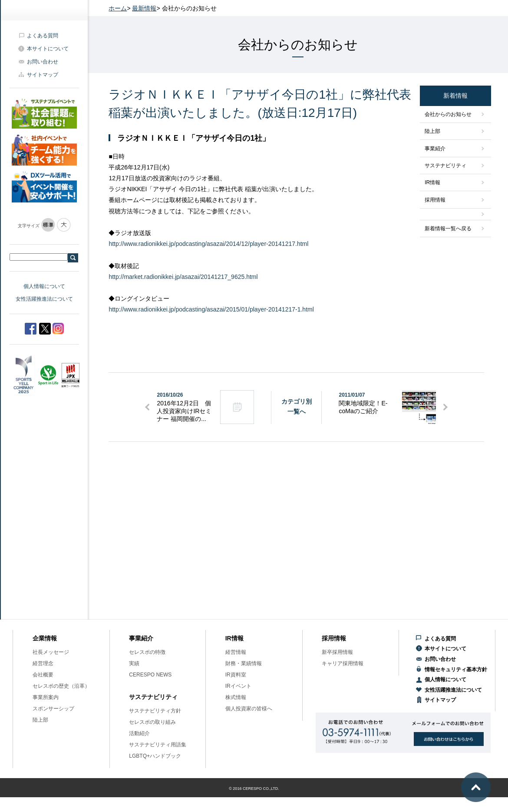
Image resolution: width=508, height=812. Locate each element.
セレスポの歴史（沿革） (61, 686)
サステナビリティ (445, 166)
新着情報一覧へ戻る (448, 229)
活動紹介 (139, 733)
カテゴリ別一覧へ (297, 406)
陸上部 (432, 131)
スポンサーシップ (53, 709)
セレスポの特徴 (147, 652)
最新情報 (144, 8)
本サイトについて (48, 49)
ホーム (118, 8)
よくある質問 (43, 36)
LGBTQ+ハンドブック (155, 756)
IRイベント (238, 686)
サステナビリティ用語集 (158, 745)
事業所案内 (46, 697)
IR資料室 (236, 675)
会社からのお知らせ (448, 114)
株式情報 (236, 697)
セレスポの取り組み (152, 722)
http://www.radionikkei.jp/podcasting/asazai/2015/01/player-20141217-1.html (211, 309)
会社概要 (43, 675)
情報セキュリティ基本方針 (456, 669)
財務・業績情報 (244, 663)
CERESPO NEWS (150, 675)
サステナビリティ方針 (155, 711)
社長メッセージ (51, 652)
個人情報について (44, 286)
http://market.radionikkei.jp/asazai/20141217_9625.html (183, 277)
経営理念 (43, 663)
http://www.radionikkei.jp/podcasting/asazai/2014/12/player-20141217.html (208, 244)
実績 (134, 663)
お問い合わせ (43, 62)
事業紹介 (435, 149)
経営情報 (236, 652)
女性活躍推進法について (44, 299)
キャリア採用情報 (343, 663)
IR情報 (432, 182)
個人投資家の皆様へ (249, 709)
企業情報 (45, 638)
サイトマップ (43, 75)
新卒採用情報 (337, 652)
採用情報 (435, 200)
